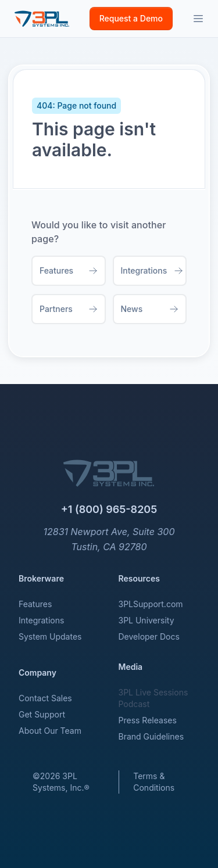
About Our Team (50, 731)
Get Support (42, 714)
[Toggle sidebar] (198, 19)
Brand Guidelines (151, 736)
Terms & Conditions (154, 782)
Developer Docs (149, 636)
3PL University (146, 620)
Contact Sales (45, 698)
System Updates (50, 636)
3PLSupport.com (151, 604)
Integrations (41, 620)
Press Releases (148, 720)
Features (35, 604)
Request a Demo (131, 18)
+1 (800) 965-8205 (109, 509)
